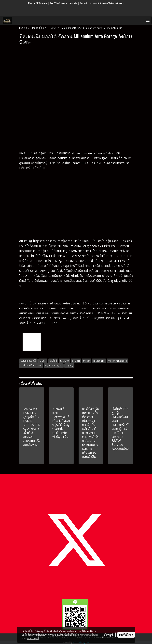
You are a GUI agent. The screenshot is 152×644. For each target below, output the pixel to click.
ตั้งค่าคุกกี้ (109, 635)
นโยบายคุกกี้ (33, 638)
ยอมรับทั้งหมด (126, 635)
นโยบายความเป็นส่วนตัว (87, 635)
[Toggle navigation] (148, 20)
